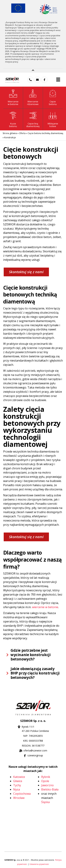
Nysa (17, 789)
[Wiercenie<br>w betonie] (13, 94)
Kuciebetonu (13, 125)
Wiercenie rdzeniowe (33, 103)
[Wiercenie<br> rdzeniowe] (33, 94)
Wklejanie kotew (53, 125)
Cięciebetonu (53, 103)
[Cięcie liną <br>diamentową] (33, 116)
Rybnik (46, 777)
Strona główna (10, 133)
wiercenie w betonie (45, 607)
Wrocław (19, 798)
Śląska (45, 802)
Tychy (17, 785)
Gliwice (18, 781)
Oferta (22, 133)
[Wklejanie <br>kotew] (53, 116)
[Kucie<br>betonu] (13, 116)
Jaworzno (47, 785)
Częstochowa (22, 794)
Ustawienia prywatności (39, 864)
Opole (45, 781)
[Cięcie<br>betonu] (53, 94)
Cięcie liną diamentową (33, 125)
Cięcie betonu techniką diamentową (45, 133)
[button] (58, 80)
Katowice (19, 777)
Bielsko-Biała (50, 789)
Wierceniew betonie (13, 103)
